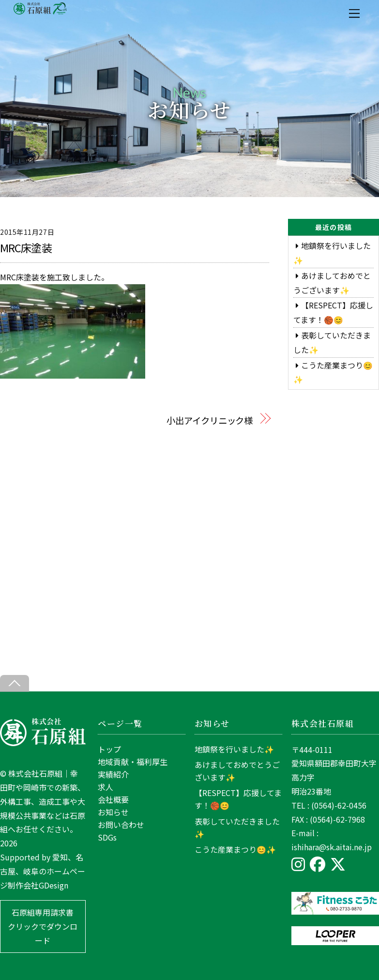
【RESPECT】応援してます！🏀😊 (238, 799)
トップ (109, 749)
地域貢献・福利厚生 (133, 762)
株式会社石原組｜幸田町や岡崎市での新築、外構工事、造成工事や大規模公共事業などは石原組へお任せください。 (43, 801)
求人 (106, 787)
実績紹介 (113, 774)
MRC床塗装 (26, 247)
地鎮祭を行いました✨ (234, 749)
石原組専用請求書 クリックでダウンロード (43, 926)
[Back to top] (15, 683)
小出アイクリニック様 (210, 420)
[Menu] (354, 13)
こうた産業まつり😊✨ (235, 849)
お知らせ (113, 812)
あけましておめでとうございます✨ (237, 771)
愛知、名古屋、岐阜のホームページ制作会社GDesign (43, 871)
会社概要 (113, 799)
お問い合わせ (121, 825)
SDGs (107, 837)
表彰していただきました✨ (237, 827)
